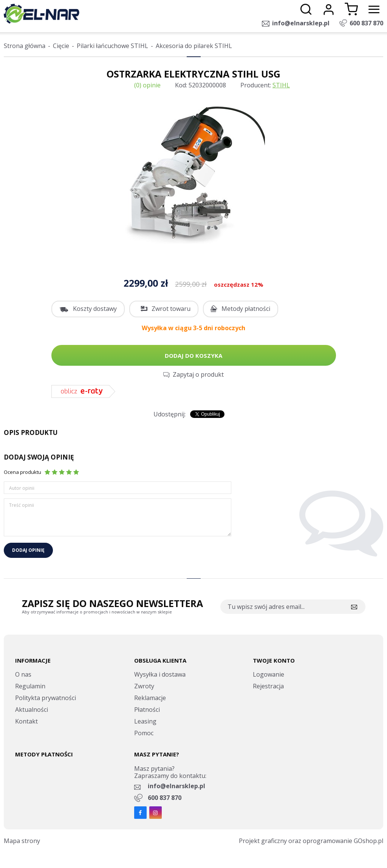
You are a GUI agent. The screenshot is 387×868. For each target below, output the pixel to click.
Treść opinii (22, 505)
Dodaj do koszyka (193, 356)
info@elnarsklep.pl (301, 23)
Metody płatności (246, 309)
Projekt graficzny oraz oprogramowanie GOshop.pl (311, 841)
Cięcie (61, 46)
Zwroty (144, 686)
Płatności (147, 710)
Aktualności (32, 710)
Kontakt (26, 721)
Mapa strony (22, 841)
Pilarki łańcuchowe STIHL (112, 46)
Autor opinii (22, 488)
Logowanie (269, 674)
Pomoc (144, 733)
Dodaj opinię (28, 550)
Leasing (145, 721)
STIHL (281, 85)
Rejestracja (268, 686)
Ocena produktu (22, 472)
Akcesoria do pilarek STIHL (194, 46)
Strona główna (25, 46)
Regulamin (30, 686)
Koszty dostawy (95, 309)
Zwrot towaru (171, 309)
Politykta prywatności (46, 698)
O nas (23, 674)
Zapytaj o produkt (198, 374)
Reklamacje (150, 698)
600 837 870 (366, 23)
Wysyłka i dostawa (160, 674)
